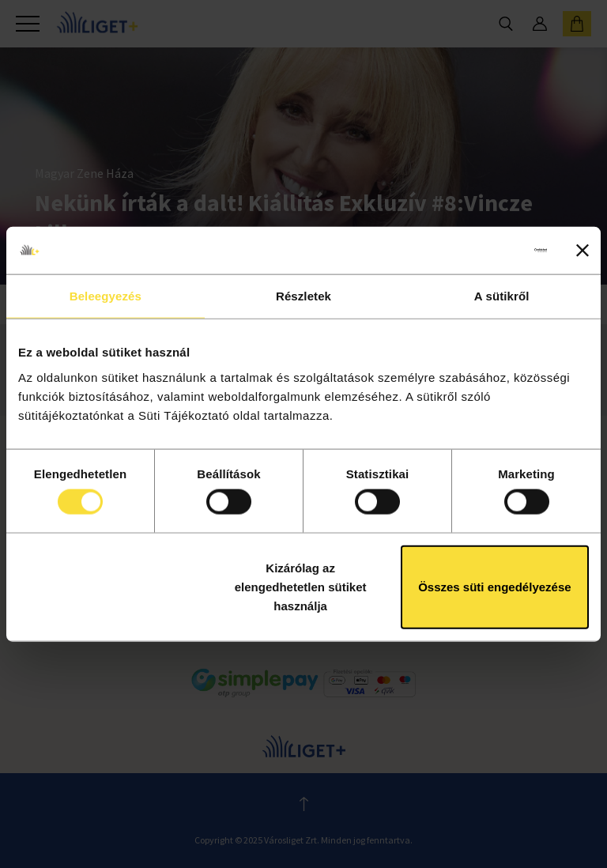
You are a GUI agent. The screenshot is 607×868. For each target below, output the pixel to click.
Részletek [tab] (303, 296)
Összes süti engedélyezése (494, 586)
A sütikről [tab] (502, 296)
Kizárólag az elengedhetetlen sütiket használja (301, 586)
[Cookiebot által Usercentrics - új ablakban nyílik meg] (478, 251)
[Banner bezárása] (582, 251)
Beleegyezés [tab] (106, 296)
